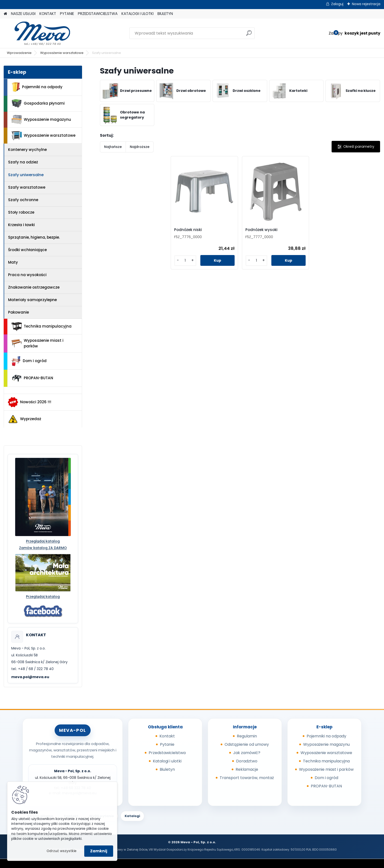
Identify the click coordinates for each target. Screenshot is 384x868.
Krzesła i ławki (21, 225)
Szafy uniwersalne (26, 175)
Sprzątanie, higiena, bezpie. (34, 237)
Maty (13, 262)
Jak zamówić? (247, 753)
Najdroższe (140, 147)
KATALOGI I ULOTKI (138, 14)
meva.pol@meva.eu (30, 677)
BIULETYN (165, 14)
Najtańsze (113, 147)
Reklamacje (247, 769)
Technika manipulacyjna (42, 327)
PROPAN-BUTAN (32, 378)
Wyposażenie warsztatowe (62, 53)
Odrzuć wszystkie (61, 851)
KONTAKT (48, 14)
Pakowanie (18, 312)
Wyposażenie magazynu (41, 120)
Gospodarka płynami (38, 104)
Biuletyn (167, 769)
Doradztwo (247, 761)
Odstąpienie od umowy (247, 744)
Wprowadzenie (19, 53)
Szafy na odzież (23, 162)
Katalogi (132, 816)
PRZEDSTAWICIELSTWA (98, 14)
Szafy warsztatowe (27, 187)
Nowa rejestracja (366, 4)
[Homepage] (5, 14)
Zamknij (99, 851)
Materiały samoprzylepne (32, 300)
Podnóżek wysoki (261, 230)
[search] (249, 35)
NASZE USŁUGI (23, 14)
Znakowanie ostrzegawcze (34, 287)
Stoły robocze (21, 212)
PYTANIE (67, 14)
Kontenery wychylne (27, 150)
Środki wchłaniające (27, 250)
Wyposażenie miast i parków (37, 343)
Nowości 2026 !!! (30, 402)
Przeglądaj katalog (43, 541)
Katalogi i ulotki (167, 761)
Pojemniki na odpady (37, 87)
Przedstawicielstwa (167, 753)
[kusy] (186, 261)
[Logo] (37, 33)
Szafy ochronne (23, 200)
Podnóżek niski (189, 230)
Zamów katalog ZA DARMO (43, 548)
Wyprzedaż (24, 419)
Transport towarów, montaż (247, 778)
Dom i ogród (29, 361)
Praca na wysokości (27, 275)
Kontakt (167, 736)
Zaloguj (337, 4)
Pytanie (167, 744)
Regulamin (247, 736)
